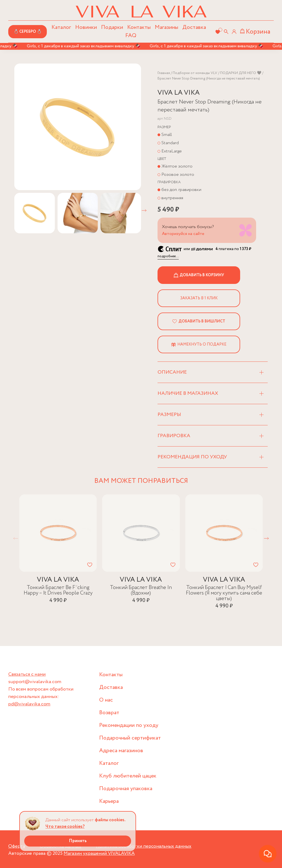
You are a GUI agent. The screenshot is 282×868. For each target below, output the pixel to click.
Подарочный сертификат (130, 738)
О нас (106, 700)
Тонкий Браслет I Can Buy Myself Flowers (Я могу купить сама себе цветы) (224, 593)
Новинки (86, 27)
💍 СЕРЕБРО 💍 (28, 32)
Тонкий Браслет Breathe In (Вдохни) (141, 591)
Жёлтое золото (177, 166)
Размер (164, 127)
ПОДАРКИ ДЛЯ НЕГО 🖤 (241, 73)
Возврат (109, 713)
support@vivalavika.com (35, 682)
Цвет (162, 159)
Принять (78, 841)
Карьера (109, 801)
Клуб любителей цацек (128, 776)
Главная (164, 73)
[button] (144, 210)
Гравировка (169, 182)
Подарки (112, 27)
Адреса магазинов (121, 751)
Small (167, 135)
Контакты (139, 27)
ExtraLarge (172, 151)
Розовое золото (178, 175)
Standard (170, 143)
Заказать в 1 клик (199, 298)
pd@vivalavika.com (29, 704)
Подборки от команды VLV (195, 73)
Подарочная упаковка (126, 789)
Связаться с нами (27, 674)
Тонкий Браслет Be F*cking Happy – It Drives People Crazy (58, 591)
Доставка (194, 27)
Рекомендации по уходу (129, 725)
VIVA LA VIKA (179, 93)
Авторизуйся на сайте (183, 234)
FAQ (131, 36)
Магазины (166, 27)
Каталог (109, 763)
